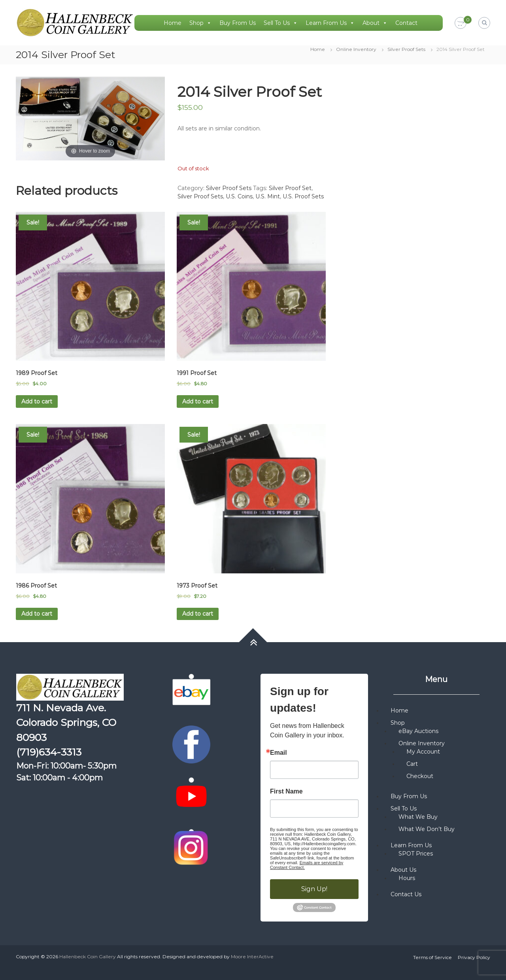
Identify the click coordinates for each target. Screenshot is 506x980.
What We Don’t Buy (427, 829)
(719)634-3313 (49, 752)
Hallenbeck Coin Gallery (88, 956)
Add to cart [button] (37, 401)
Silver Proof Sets (406, 49)
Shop (200, 23)
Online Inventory (356, 49)
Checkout (420, 776)
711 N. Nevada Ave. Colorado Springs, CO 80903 (66, 723)
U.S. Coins (239, 196)
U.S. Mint (268, 196)
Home (173, 23)
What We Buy (418, 817)
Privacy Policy (474, 957)
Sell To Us (281, 23)
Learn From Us (330, 23)
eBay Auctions (418, 731)
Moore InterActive (252, 956)
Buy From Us (238, 23)
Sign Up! (314, 889)
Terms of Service (432, 957)
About (375, 23)
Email (278, 753)
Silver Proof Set (290, 188)
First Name (286, 792)
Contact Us (406, 894)
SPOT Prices (416, 854)
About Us (403, 870)
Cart (412, 764)
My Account (423, 752)
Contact (406, 23)
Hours (407, 878)
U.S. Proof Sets (303, 196)
